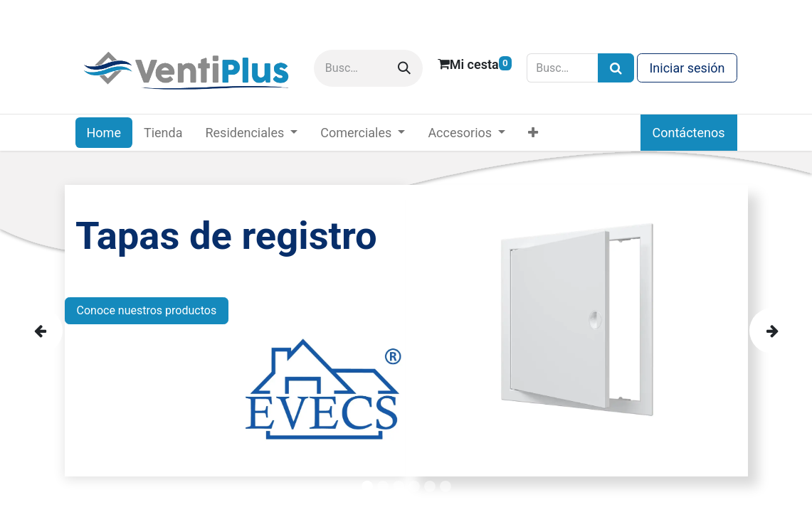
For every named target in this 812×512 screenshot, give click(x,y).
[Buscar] (404, 68)
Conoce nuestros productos (147, 310)
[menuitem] (104, 133)
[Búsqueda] (616, 68)
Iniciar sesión (687, 68)
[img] (49, 331)
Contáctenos (689, 133)
